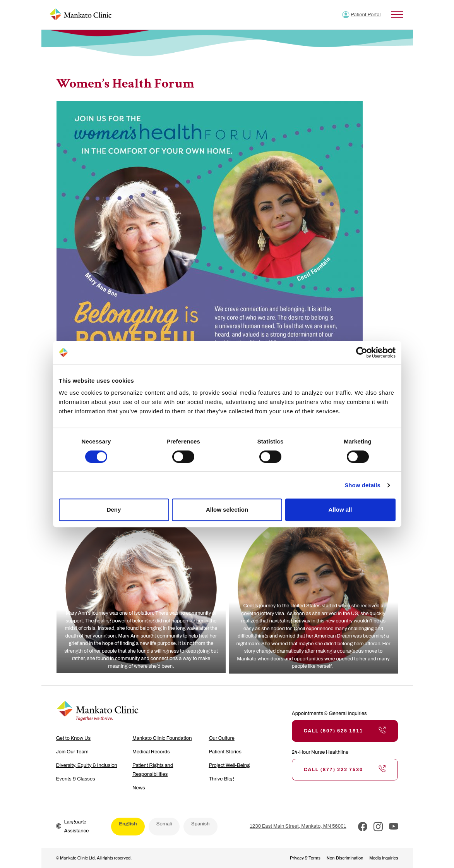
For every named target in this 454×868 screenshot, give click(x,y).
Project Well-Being (229, 765)
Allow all (340, 510)
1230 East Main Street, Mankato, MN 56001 (298, 826)
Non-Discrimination (345, 858)
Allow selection (227, 510)
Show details (362, 485)
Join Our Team (72, 752)
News (139, 788)
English (128, 824)
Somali (164, 824)
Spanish (200, 824)
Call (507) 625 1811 (345, 731)
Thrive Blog (221, 779)
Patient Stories (225, 752)
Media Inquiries (384, 858)
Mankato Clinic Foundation (162, 738)
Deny (114, 510)
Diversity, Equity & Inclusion (87, 765)
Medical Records (151, 752)
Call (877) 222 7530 (345, 770)
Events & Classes (76, 779)
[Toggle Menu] (397, 15)
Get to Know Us (74, 738)
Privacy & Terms (305, 858)
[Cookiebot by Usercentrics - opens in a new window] (362, 352)
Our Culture (222, 738)
